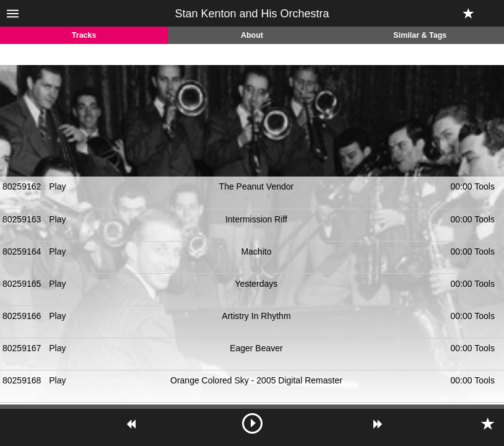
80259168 (22, 380)
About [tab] (252, 35)
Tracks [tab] (84, 35)
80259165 (22, 284)
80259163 (22, 219)
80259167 (22, 348)
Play (57, 186)
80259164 (22, 251)
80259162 (22, 186)
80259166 (22, 316)
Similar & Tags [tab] (420, 35)
